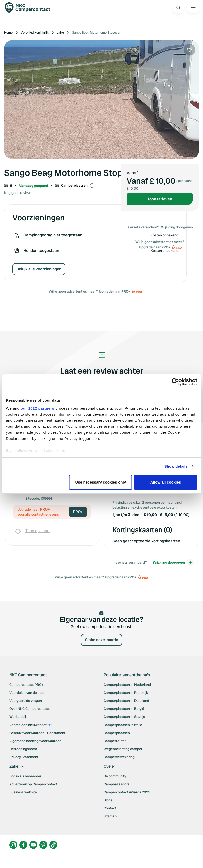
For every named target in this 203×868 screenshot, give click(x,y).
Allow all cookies (166, 482)
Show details (176, 466)
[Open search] (178, 8)
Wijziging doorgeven (177, 227)
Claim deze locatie (101, 640)
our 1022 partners (37, 408)
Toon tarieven (160, 199)
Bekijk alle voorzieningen (39, 269)
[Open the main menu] (193, 8)
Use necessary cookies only (100, 482)
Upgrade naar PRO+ (115, 291)
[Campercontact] (30, 8)
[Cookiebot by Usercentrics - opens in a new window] (175, 382)
